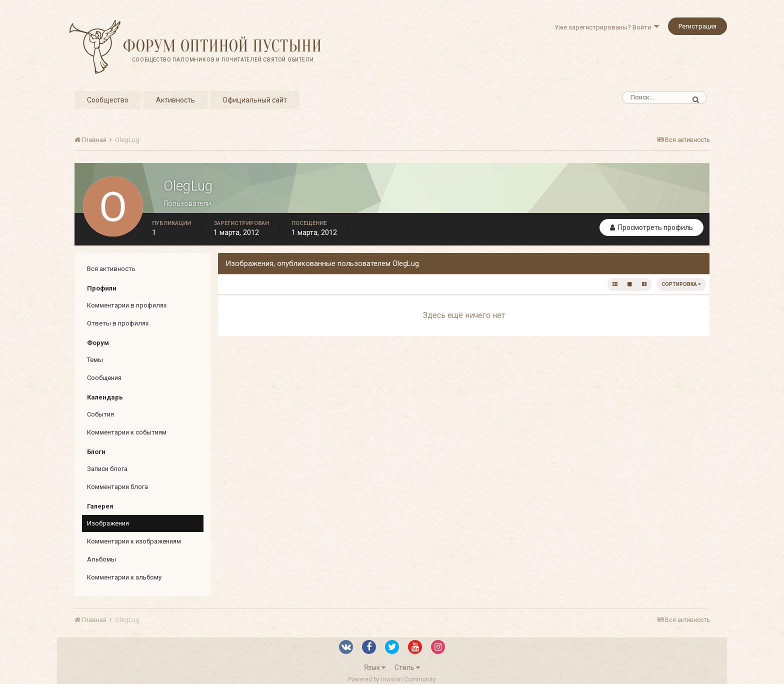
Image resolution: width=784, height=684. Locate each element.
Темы (95, 360)
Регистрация (697, 26)
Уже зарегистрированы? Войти (607, 27)
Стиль (407, 667)
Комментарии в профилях (127, 305)
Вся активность (111, 269)
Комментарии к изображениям (134, 541)
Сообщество (108, 100)
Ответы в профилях (118, 323)
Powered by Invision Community (392, 679)
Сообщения (104, 378)
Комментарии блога (117, 487)
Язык (375, 667)
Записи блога (107, 469)
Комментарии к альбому (124, 577)
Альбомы (101, 559)
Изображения (108, 523)
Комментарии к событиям (127, 432)
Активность (175, 100)
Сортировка (681, 284)
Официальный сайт (255, 100)
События (100, 414)
